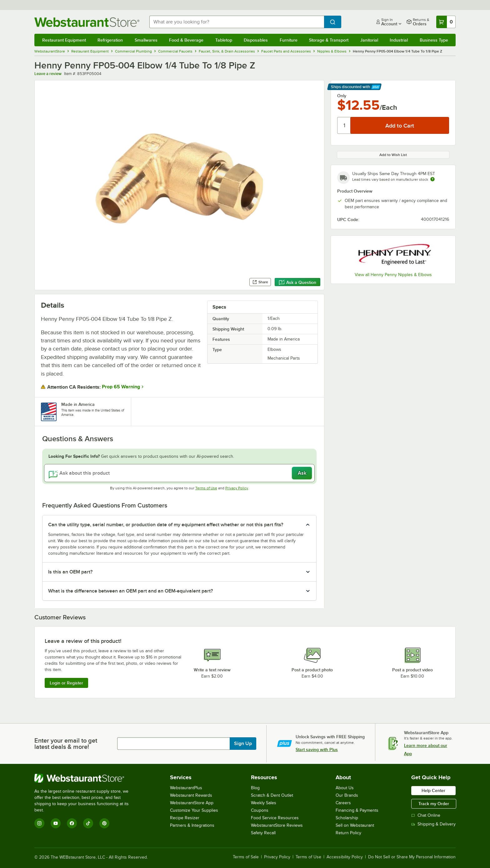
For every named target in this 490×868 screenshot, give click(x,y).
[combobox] (237, 22)
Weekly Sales (264, 803)
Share (260, 282)
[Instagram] (39, 823)
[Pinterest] (104, 823)
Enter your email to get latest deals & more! (66, 744)
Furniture (289, 40)
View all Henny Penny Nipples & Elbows (393, 275)
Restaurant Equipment (64, 40)
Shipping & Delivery (433, 824)
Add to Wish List (393, 155)
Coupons (260, 810)
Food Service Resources (275, 818)
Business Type (434, 40)
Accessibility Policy (345, 857)
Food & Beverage (186, 40)
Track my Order (434, 804)
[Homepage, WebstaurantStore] (87, 22)
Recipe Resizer (185, 818)
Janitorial (369, 40)
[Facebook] (72, 823)
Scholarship (347, 818)
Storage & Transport (329, 40)
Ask (302, 473)
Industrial (399, 40)
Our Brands (347, 795)
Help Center (433, 790)
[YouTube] (56, 823)
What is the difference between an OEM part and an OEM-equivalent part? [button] (130, 591)
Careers (343, 803)
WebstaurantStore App (192, 803)
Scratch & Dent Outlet (272, 795)
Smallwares (146, 40)
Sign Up (243, 744)
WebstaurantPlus (186, 788)
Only (342, 96)
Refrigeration (110, 40)
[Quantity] (344, 125)
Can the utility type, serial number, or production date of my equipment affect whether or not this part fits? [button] (166, 525)
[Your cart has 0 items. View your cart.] (446, 22)
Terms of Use (206, 488)
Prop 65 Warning (121, 387)
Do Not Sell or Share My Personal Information (412, 857)
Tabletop (224, 40)
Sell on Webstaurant (355, 825)
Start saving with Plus (317, 749)
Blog (255, 788)
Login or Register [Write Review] (66, 683)
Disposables (256, 40)
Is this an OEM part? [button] (70, 572)
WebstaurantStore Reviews (277, 825)
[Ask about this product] (180, 473)
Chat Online (426, 815)
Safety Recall (263, 833)
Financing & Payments (357, 810)
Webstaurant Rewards (191, 795)
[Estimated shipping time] (432, 179)
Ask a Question (297, 282)
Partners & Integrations (192, 825)
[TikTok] (88, 823)
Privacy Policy (237, 488)
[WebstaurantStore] (86, 778)
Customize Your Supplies (194, 810)
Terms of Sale (246, 857)
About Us (345, 788)
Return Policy (348, 833)
